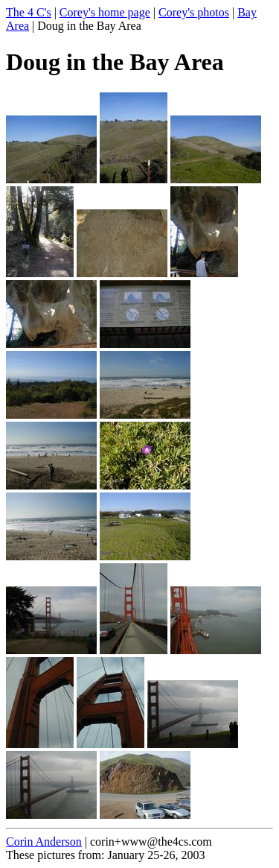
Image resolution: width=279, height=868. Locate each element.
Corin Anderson (44, 842)
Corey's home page (105, 12)
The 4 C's (29, 12)
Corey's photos (194, 12)
